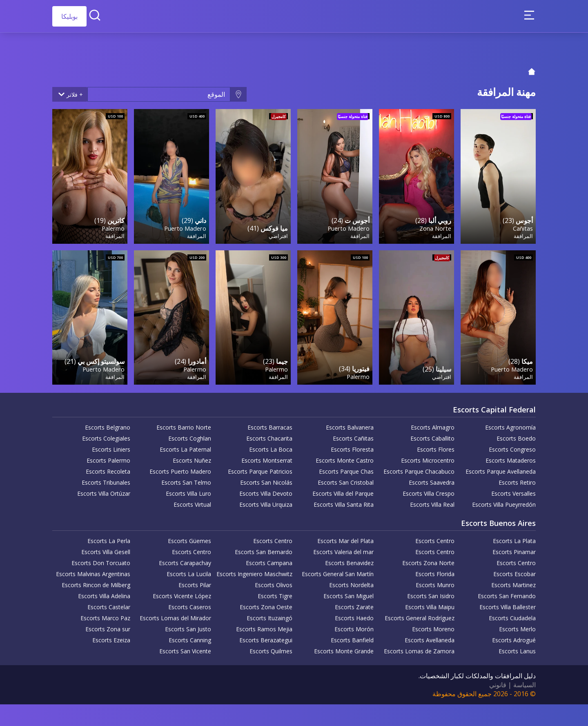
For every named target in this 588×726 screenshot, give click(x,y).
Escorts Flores (436, 447)
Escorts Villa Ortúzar (104, 491)
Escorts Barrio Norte (184, 424)
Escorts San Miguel (349, 593)
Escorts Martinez (513, 582)
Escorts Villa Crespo (429, 491)
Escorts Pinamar (514, 549)
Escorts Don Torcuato (101, 560)
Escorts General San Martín (338, 571)
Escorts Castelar (109, 604)
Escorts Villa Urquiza (266, 502)
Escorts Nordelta (351, 582)
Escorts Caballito (432, 435)
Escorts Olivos (274, 582)
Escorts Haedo (354, 615)
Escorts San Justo (188, 626)
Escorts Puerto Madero (180, 469)
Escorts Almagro (433, 424)
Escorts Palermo (108, 458)
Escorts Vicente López (182, 593)
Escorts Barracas (270, 424)
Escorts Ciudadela (512, 615)
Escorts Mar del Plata (345, 538)
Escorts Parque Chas (346, 469)
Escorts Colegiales (106, 435)
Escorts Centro (435, 538)
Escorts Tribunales (106, 480)
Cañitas (522, 226)
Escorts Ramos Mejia (264, 626)
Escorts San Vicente (185, 648)
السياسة (525, 682)
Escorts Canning (190, 637)
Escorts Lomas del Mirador (175, 615)
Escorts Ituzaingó (269, 615)
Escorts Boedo (516, 435)
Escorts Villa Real (432, 502)
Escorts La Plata (514, 538)
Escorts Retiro (517, 480)
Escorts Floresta (352, 447)
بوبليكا (69, 16)
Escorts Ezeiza (111, 637)
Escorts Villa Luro (188, 491)
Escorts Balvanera (350, 424)
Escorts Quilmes (271, 648)
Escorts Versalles (513, 491)
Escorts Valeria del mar (343, 549)
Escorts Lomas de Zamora (419, 648)
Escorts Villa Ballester (508, 604)
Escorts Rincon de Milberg (96, 582)
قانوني (498, 682)
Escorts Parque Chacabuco (419, 469)
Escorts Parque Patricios (260, 469)
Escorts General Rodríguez (420, 615)
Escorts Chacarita (269, 435)
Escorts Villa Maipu (430, 604)
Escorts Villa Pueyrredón (504, 502)
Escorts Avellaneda (430, 637)
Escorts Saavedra (432, 480)
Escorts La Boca (271, 447)
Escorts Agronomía (510, 424)
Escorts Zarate (354, 604)
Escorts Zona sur (108, 626)
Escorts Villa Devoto (266, 491)
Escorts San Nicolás (266, 480)
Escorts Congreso (512, 447)
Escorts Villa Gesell (106, 549)
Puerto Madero (348, 226)
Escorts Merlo (517, 626)
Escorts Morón (354, 626)
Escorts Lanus (517, 648)
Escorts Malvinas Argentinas (93, 571)
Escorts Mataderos (511, 458)
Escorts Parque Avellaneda (501, 469)
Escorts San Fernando (507, 593)
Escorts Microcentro (428, 458)
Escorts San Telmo (186, 480)
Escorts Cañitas (353, 435)
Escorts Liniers (111, 447)
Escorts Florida (435, 571)
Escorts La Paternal (185, 447)
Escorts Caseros (190, 604)
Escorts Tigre (275, 593)
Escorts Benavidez (349, 560)
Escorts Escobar (514, 571)
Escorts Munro (435, 582)
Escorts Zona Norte (428, 560)
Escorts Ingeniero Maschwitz (254, 571)
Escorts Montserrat (267, 458)
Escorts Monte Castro (345, 458)
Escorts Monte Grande (344, 648)
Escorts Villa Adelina (104, 593)
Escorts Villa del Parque (343, 491)
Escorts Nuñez (192, 458)
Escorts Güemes (189, 538)
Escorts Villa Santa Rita (344, 502)
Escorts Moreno (433, 626)
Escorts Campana (269, 560)
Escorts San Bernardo (264, 549)
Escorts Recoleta (108, 469)
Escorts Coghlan (190, 435)
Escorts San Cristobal (346, 480)
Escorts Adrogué (514, 637)
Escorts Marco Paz (105, 615)
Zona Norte (435, 226)
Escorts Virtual (192, 502)
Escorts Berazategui (266, 637)
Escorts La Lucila (189, 571)
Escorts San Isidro (431, 593)
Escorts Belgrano (108, 424)
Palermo (113, 226)
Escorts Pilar (195, 582)
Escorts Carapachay (185, 560)
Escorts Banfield (352, 637)
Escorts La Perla (109, 538)
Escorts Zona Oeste (266, 604)
